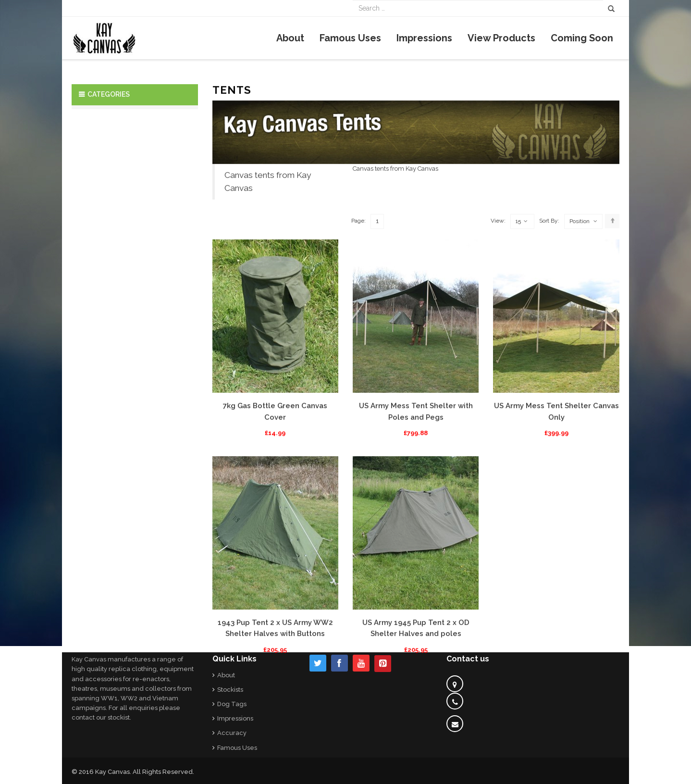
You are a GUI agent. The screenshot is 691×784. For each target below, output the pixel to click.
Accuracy (232, 733)
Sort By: (549, 305)
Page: (358, 305)
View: (498, 305)
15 (522, 305)
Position (580, 305)
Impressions (235, 718)
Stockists (230, 690)
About (226, 675)
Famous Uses (237, 748)
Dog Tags (232, 704)
